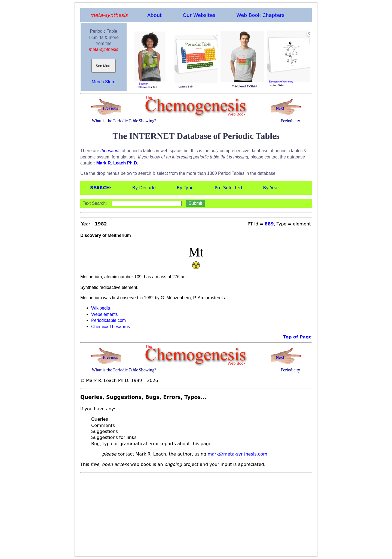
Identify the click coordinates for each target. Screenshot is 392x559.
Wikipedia (101, 308)
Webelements (105, 314)
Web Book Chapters (260, 15)
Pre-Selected (229, 188)
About (154, 15)
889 (269, 224)
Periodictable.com (108, 320)
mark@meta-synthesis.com (238, 454)
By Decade (144, 188)
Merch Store (104, 82)
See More (104, 66)
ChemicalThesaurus (111, 327)
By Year (271, 188)
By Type (185, 188)
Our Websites (199, 15)
